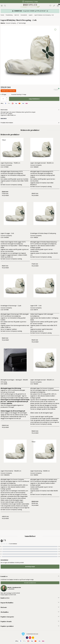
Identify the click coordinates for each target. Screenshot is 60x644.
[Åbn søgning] (5, 6)
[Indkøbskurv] (58, 6)
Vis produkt (5, 195)
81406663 (12, 589)
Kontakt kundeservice (30, 583)
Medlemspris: (8, 91)
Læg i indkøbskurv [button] (34, 99)
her (58, 422)
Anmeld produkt (30, 567)
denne (57, 403)
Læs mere (4, 118)
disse (55, 420)
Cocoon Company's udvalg (14, 185)
